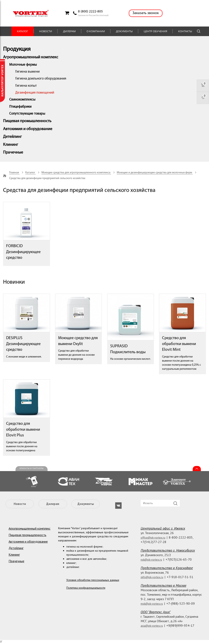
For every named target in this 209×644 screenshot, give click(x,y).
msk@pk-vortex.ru (152, 604)
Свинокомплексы (22, 100)
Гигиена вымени (27, 72)
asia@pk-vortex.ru (152, 626)
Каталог (23, 31)
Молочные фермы (23, 65)
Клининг (11, 145)
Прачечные (13, 153)
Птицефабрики (20, 107)
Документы (124, 31)
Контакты (185, 31)
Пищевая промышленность (27, 121)
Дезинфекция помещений (35, 93)
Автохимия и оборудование (28, 129)
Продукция (17, 49)
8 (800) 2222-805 (90, 12)
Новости (46, 31)
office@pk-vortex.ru (153, 538)
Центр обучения (155, 31)
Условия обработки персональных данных (93, 580)
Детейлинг (12, 137)
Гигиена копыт (26, 86)
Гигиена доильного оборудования (41, 79)
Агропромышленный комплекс (31, 57)
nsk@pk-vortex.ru (151, 560)
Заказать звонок (146, 13)
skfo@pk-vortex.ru (152, 577)
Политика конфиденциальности (86, 588)
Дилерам (69, 31)
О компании (96, 31)
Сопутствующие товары (27, 114)
